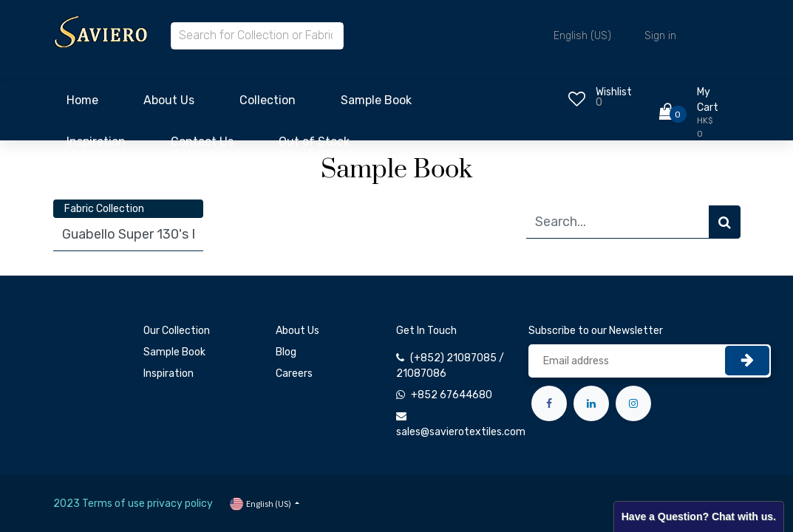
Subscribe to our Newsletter (596, 331)
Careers (294, 374)
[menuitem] (82, 104)
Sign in (660, 36)
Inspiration (169, 374)
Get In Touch (426, 331)
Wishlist (614, 92)
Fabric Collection (104, 209)
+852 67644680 (452, 395)
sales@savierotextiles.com (461, 432)
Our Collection (177, 331)
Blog (286, 352)
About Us (297, 331)
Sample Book (174, 352)
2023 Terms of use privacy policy (133, 504)
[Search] (725, 222)
